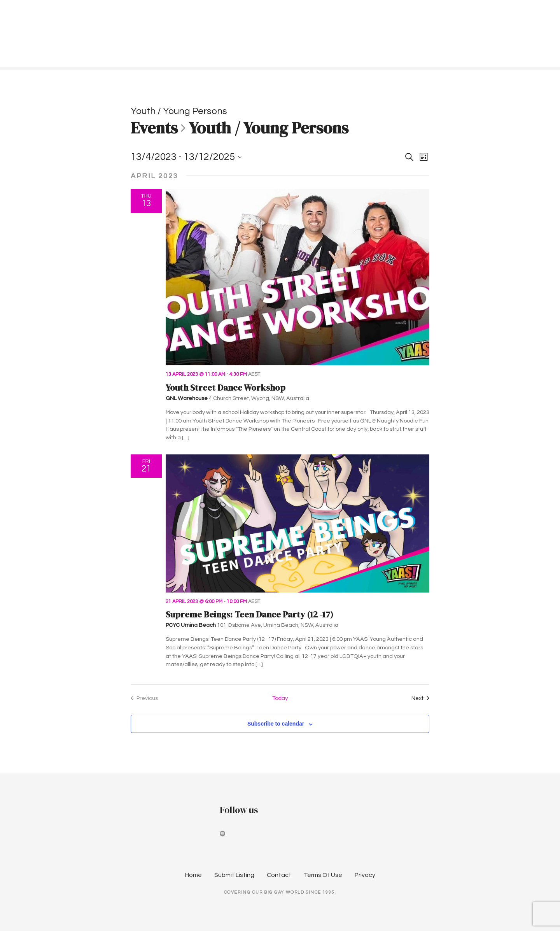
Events (154, 128)
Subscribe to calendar (276, 724)
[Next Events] (420, 698)
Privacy (365, 875)
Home (193, 875)
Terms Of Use (323, 875)
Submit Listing (234, 875)
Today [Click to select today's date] (280, 698)
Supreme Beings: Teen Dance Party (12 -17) (249, 615)
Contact (279, 875)
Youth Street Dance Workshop (226, 388)
